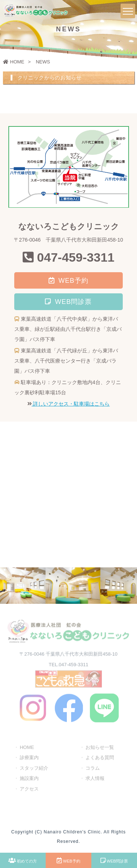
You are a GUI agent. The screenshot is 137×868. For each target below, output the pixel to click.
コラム (93, 769)
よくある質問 (100, 758)
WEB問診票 (114, 860)
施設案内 (29, 779)
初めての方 (23, 860)
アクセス (29, 789)
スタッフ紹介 (34, 769)
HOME (14, 62)
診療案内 (29, 758)
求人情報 (95, 779)
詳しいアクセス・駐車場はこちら (71, 404)
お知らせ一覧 (100, 748)
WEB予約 (68, 860)
